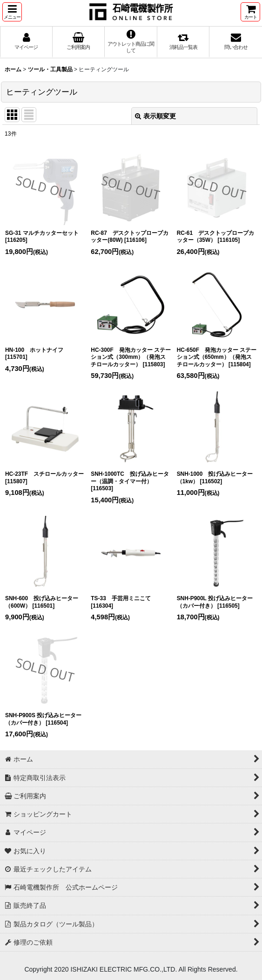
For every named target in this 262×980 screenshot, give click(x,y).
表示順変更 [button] (155, 116)
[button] (12, 12)
